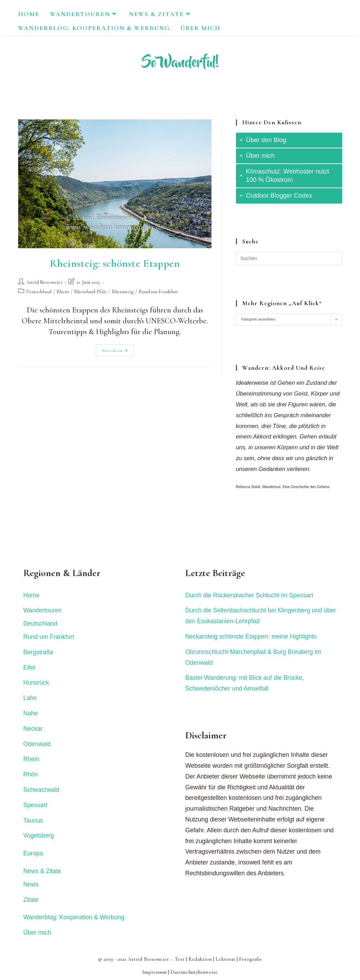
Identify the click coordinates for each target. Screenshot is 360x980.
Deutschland (39, 292)
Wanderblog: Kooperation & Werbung (74, 917)
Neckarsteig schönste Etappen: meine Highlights (251, 636)
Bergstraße (39, 652)
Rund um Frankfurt (159, 292)
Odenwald (37, 744)
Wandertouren (43, 610)
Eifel (29, 668)
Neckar (33, 729)
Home (32, 595)
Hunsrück (36, 683)
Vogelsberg (39, 835)
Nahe (31, 713)
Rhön (31, 774)
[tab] (289, 140)
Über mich (37, 933)
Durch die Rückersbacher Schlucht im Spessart (250, 595)
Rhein (63, 292)
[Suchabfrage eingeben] (289, 258)
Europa (33, 853)
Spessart (35, 805)
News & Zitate (43, 871)
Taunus (33, 820)
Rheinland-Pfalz (90, 292)
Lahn (30, 698)
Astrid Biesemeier (44, 282)
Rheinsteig (123, 292)
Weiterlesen (118, 352)
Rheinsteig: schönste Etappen (115, 263)
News (31, 884)
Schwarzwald (42, 790)
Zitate (31, 900)
